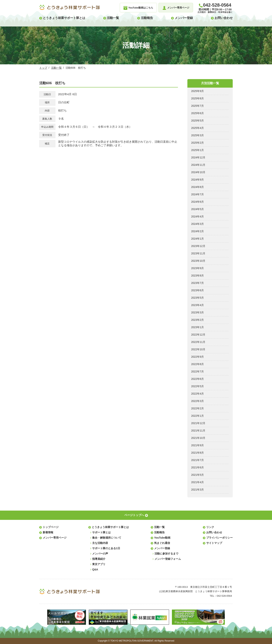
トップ (43, 68)
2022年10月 (198, 349)
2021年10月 (198, 438)
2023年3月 (197, 312)
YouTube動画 (162, 538)
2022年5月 (197, 386)
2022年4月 (197, 394)
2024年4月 (197, 216)
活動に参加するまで (166, 554)
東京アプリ (99, 564)
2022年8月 (197, 364)
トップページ (51, 527)
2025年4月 (197, 128)
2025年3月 (197, 135)
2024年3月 (197, 224)
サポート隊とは (101, 532)
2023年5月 (197, 298)
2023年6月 (197, 290)
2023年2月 (197, 320)
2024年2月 (197, 231)
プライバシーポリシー (219, 538)
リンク (210, 527)
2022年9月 (197, 357)
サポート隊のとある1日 (106, 548)
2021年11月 (198, 431)
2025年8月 (197, 98)
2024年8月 (197, 187)
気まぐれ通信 (162, 543)
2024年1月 (197, 239)
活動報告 (147, 18)
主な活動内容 (100, 543)
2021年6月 (197, 467)
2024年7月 (197, 194)
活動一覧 (113, 18)
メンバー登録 (184, 18)
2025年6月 (197, 113)
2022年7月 (197, 371)
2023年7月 (197, 283)
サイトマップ (214, 543)
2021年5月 (197, 475)
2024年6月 (197, 202)
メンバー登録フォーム (168, 559)
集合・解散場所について (107, 538)
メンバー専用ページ (55, 538)
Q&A (95, 569)
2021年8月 (197, 453)
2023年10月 (198, 261)
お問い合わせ (224, 18)
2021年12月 (198, 423)
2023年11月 (198, 253)
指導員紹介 (99, 559)
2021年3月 (197, 490)
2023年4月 (197, 305)
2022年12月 (198, 335)
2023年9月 (197, 268)
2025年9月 (197, 91)
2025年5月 (197, 121)
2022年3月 (197, 401)
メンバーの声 (100, 554)
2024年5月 (197, 209)
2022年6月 (197, 379)
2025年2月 (197, 143)
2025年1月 (197, 150)
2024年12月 (198, 157)
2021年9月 (197, 445)
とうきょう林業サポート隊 (70, 7)
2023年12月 (198, 246)
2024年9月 (197, 180)
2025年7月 (197, 106)
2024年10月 (198, 172)
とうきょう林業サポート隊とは (64, 18)
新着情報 (48, 532)
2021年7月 (197, 460)
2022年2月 (197, 408)
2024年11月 (198, 165)
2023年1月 (197, 327)
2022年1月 (197, 416)
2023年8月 (197, 276)
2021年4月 (197, 482)
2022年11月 (198, 342)
